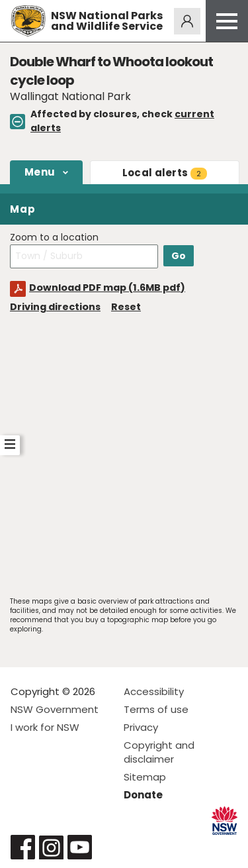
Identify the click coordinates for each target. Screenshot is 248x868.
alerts (165, 173)
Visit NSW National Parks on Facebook (23, 847)
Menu (40, 172)
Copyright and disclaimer (159, 752)
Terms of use (156, 709)
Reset (126, 307)
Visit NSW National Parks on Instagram (51, 847)
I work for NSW (45, 727)
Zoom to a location (54, 238)
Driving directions (55, 307)
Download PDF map (107, 288)
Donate (143, 795)
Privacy (141, 727)
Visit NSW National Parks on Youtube (80, 847)
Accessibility (154, 691)
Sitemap (145, 777)
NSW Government (55, 709)
